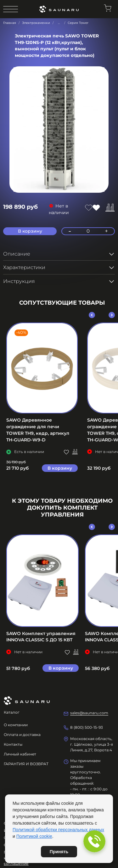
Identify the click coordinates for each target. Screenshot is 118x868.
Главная (10, 23)
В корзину (60, 468)
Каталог (12, 712)
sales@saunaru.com (89, 713)
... (59, 23)
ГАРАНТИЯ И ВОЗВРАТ (26, 764)
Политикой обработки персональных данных (58, 830)
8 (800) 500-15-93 (87, 727)
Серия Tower (78, 23)
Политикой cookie (34, 836)
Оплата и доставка (22, 735)
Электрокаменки (36, 23)
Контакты (13, 744)
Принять (59, 852)
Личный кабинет (20, 754)
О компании (16, 725)
